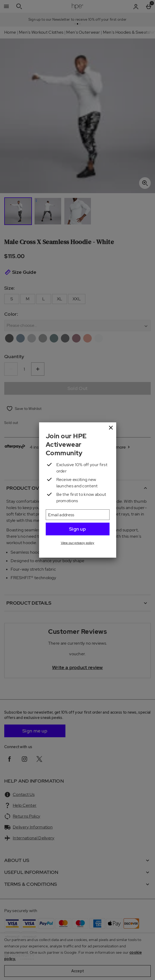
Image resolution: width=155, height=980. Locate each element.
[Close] (111, 428)
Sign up (78, 529)
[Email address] (78, 515)
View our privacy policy (78, 543)
